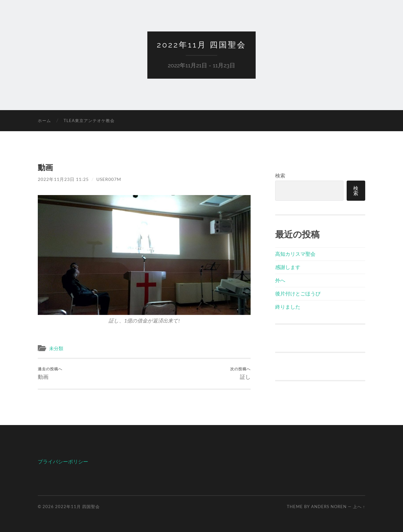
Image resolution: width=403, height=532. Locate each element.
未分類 (56, 348)
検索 (280, 175)
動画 (50, 373)
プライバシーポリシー (63, 461)
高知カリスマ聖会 (295, 254)
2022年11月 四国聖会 (201, 45)
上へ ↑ (359, 507)
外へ (280, 280)
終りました (288, 307)
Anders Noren (329, 507)
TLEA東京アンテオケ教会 (89, 120)
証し (240, 373)
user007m (109, 179)
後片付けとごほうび (298, 293)
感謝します (288, 267)
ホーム (44, 120)
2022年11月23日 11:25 (63, 179)
